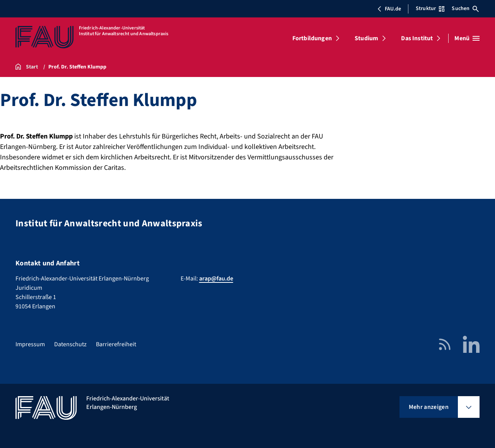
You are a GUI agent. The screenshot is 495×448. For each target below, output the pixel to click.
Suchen (465, 9)
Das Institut (417, 38)
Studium (366, 38)
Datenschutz (70, 344)
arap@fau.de (216, 279)
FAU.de (389, 9)
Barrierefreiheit (116, 344)
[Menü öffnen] (467, 38)
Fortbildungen (312, 38)
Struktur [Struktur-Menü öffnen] (430, 9)
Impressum (30, 344)
